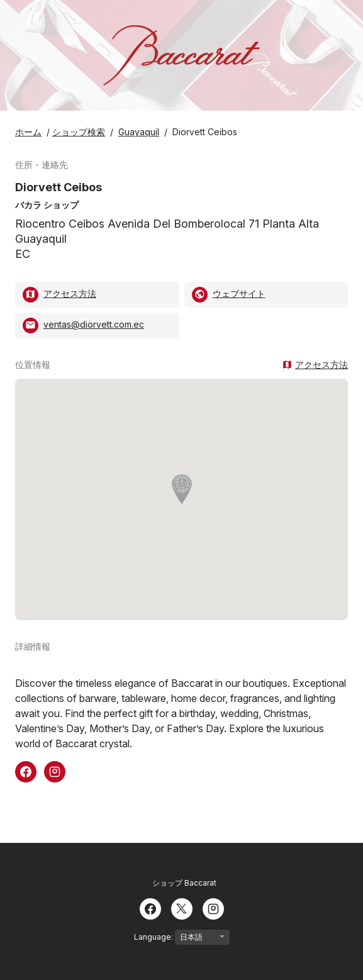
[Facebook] (150, 908)
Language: (182, 937)
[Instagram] (213, 908)
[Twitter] (182, 908)
